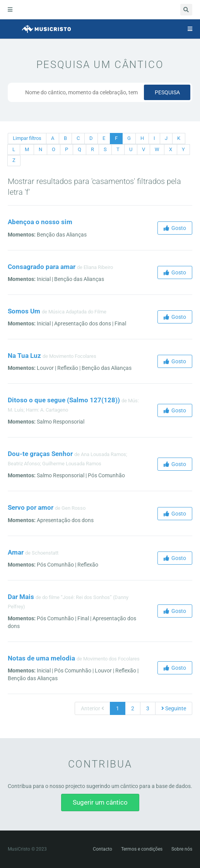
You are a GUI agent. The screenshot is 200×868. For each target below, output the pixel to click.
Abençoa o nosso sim (40, 222)
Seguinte (174, 708)
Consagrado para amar (42, 267)
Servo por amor (31, 507)
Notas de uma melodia (41, 658)
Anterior (92, 708)
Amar (16, 552)
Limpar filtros (27, 138)
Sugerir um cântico (100, 802)
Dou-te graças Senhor (40, 454)
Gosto (175, 228)
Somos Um (24, 311)
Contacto (103, 849)
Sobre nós (182, 849)
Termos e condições (142, 849)
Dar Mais (21, 597)
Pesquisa (167, 92)
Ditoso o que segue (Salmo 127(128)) (64, 400)
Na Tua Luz (24, 356)
